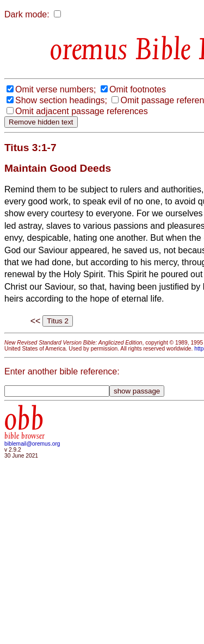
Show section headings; (61, 100)
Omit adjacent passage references (82, 111)
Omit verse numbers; (55, 89)
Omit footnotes (138, 89)
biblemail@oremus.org (32, 444)
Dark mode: (27, 14)
